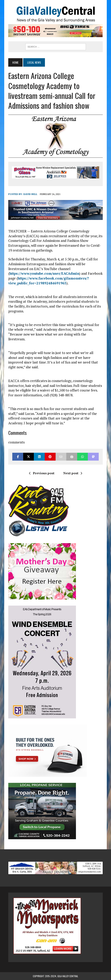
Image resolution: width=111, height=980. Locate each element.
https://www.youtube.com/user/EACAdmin (44, 273)
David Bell (30, 194)
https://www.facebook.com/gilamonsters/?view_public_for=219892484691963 (49, 281)
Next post (73, 473)
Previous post (42, 473)
